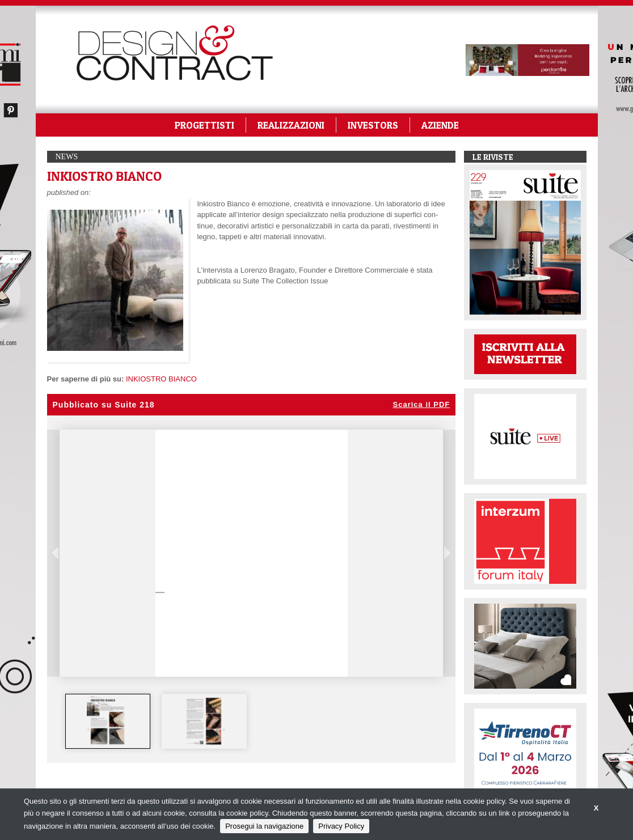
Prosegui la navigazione (264, 826)
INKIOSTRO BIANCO (161, 379)
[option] (108, 721)
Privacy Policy (341, 826)
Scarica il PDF (422, 404)
